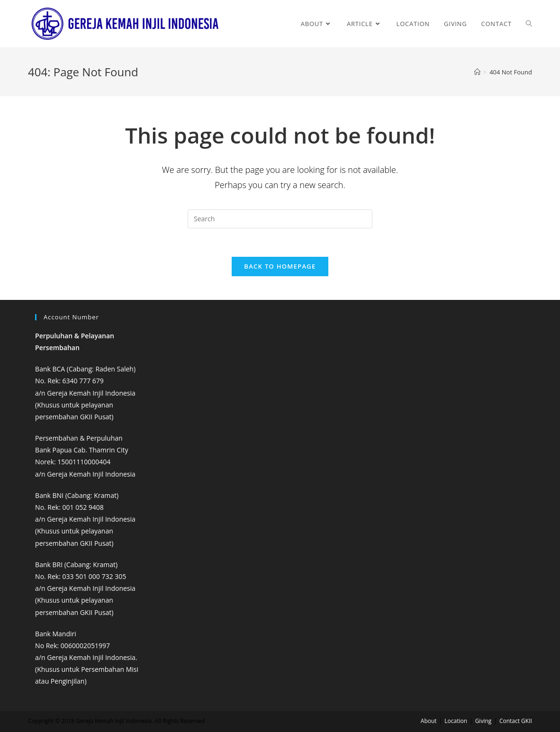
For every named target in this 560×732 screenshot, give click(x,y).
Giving (483, 721)
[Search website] (529, 24)
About (429, 721)
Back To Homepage (280, 266)
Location (456, 721)
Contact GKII (516, 721)
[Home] (477, 72)
